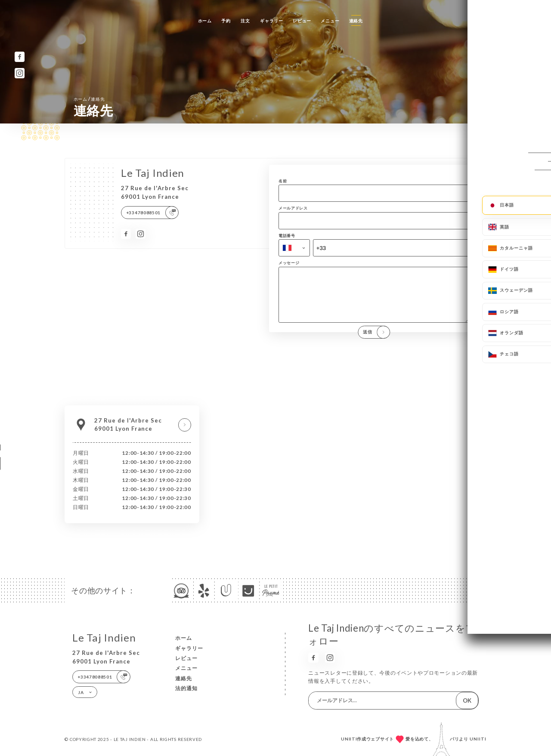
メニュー (330, 21)
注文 (245, 21)
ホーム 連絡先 (89, 99)
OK (467, 700)
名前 (283, 181)
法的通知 (186, 688)
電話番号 (287, 236)
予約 (226, 21)
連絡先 (356, 21)
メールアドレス (293, 208)
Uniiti (478, 739)
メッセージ (289, 263)
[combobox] (294, 248)
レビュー (302, 21)
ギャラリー (272, 21)
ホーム (205, 21)
